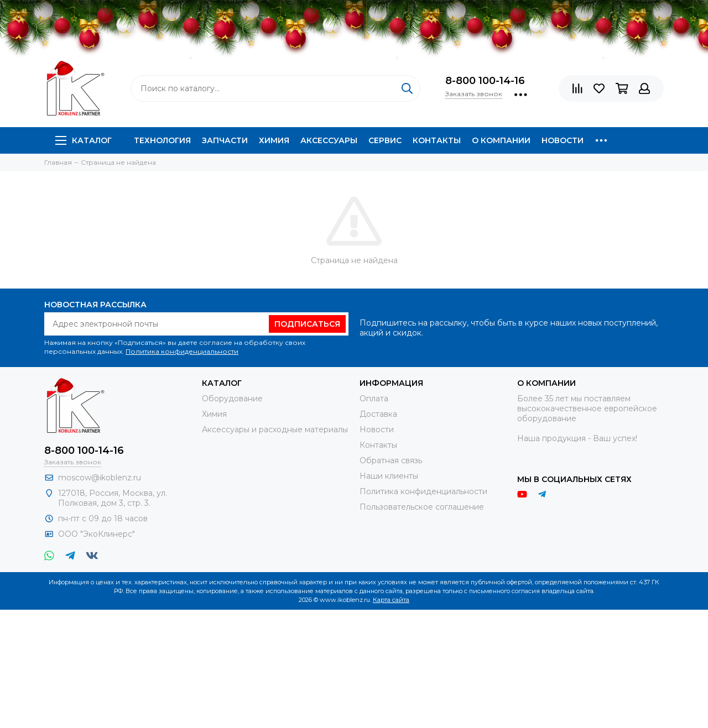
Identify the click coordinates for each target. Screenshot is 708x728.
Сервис (385, 140)
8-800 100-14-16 (485, 81)
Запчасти (225, 140)
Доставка (378, 414)
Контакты (437, 140)
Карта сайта (391, 600)
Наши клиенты (389, 476)
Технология (162, 140)
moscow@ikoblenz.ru (100, 478)
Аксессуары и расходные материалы (275, 430)
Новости (563, 140)
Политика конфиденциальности (182, 351)
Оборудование (232, 399)
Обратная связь (391, 460)
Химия (274, 140)
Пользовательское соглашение (422, 507)
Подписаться (307, 324)
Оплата (374, 399)
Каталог (84, 140)
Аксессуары (329, 140)
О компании (501, 140)
